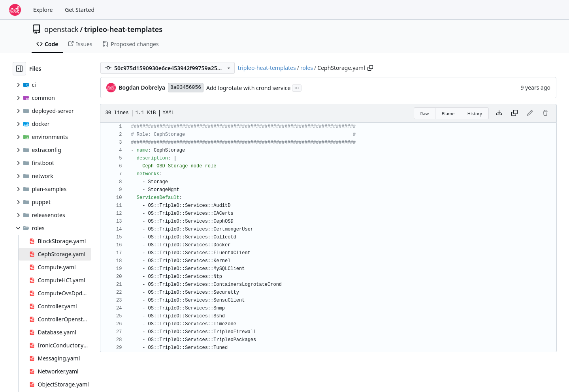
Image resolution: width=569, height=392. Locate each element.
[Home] (15, 10)
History (475, 113)
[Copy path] (370, 68)
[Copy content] (514, 113)
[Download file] (499, 113)
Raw (425, 113)
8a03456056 (186, 87)
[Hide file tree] (19, 69)
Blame (448, 113)
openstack (61, 29)
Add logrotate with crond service (248, 88)
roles (307, 68)
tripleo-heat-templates (123, 29)
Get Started (80, 10)
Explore (43, 10)
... (297, 87)
